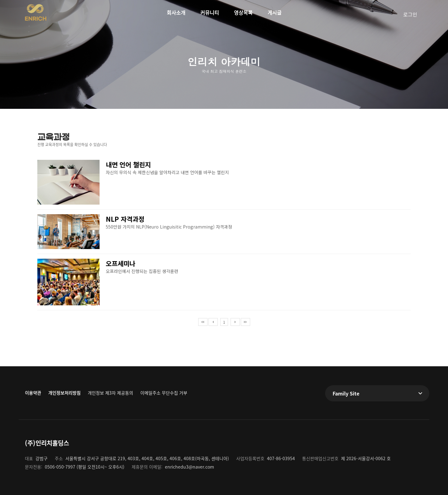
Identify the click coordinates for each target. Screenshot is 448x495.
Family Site (346, 393)
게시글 (275, 12)
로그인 (410, 14)
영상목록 (243, 12)
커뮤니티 (210, 12)
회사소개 (176, 12)
